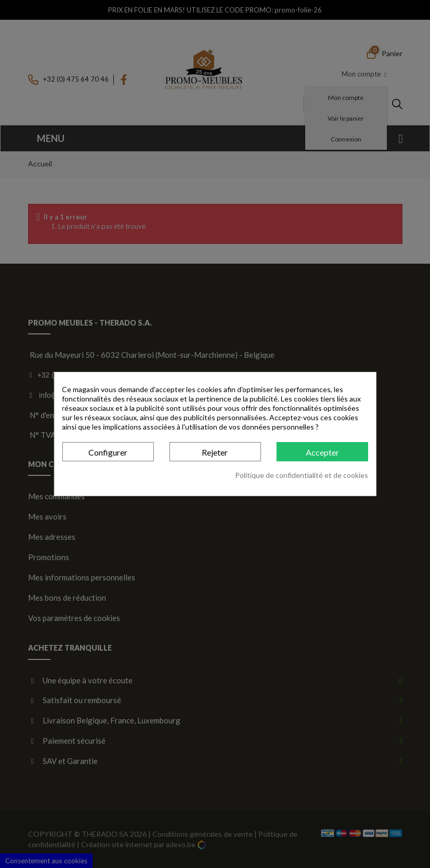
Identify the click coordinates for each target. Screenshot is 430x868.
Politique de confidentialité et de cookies (302, 475)
